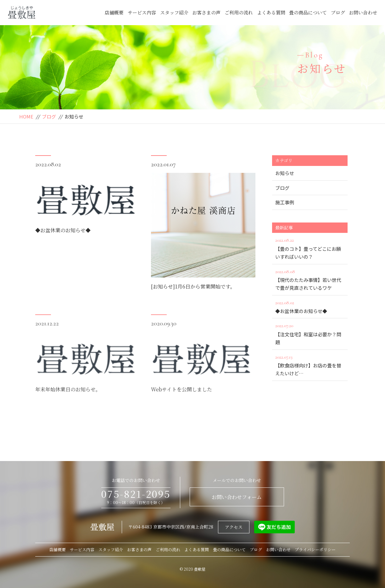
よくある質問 (271, 12)
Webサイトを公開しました (181, 399)
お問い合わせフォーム (237, 497)
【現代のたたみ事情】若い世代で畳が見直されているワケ (310, 279)
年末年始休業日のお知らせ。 (68, 399)
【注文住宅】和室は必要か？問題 (310, 333)
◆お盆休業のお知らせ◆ (63, 231)
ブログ (338, 12)
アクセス (234, 527)
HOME (26, 116)
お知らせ (285, 173)
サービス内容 (142, 12)
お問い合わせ (363, 12)
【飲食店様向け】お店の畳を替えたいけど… (310, 365)
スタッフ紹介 (174, 12)
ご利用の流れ (239, 12)
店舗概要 (114, 12)
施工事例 (285, 202)
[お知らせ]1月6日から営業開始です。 (193, 287)
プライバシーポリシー (315, 550)
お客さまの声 (206, 12)
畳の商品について (308, 12)
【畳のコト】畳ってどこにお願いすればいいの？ (310, 248)
